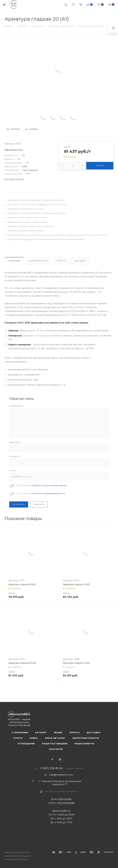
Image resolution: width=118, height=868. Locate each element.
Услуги (18, 738)
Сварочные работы (86, 738)
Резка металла (55, 738)
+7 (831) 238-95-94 (51, 768)
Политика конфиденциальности (62, 792)
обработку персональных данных (50, 485)
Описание (14, 261)
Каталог (41, 732)
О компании (20, 732)
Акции (58, 732)
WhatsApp (60, 759)
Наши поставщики (55, 744)
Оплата (61, 261)
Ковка (34, 738)
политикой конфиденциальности (48, 493)
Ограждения (26, 744)
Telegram (52, 759)
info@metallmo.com (61, 775)
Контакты (56, 749)
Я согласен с (41, 493)
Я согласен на (42, 485)
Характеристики (38, 261)
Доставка (80, 261)
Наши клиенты (84, 744)
